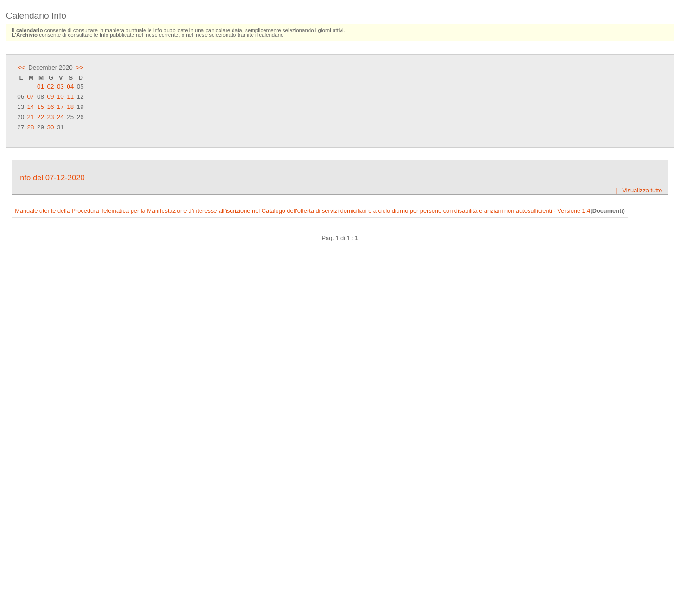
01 (41, 86)
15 (41, 107)
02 (50, 86)
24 (60, 117)
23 (50, 117)
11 (70, 97)
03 (60, 86)
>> (80, 67)
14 (31, 107)
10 (60, 97)
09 (50, 97)
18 (70, 107)
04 (70, 86)
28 (31, 127)
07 (31, 97)
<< (21, 67)
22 (41, 117)
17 (60, 107)
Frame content (340, 380)
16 (50, 107)
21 (31, 117)
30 (50, 127)
